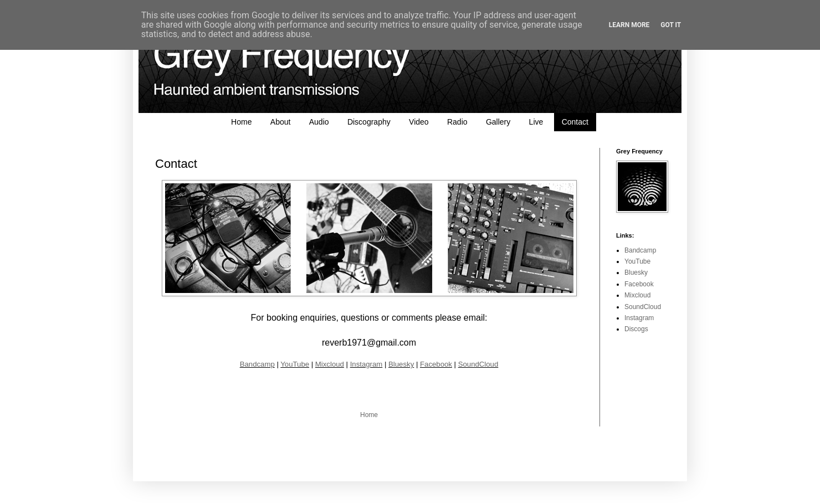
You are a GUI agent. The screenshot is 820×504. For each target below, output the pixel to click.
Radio (457, 122)
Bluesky (401, 364)
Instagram (367, 364)
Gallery (498, 122)
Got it (671, 25)
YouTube (295, 364)
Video (419, 122)
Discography (369, 122)
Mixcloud (330, 364)
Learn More (629, 25)
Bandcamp (257, 364)
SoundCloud (478, 364)
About (281, 122)
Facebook (436, 364)
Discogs (636, 329)
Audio (319, 122)
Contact (575, 122)
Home (241, 122)
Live (536, 122)
